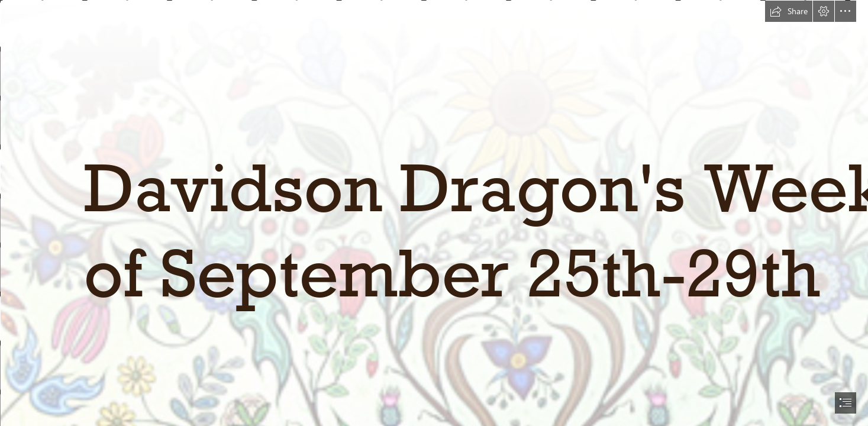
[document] (434, 213)
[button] (789, 11)
